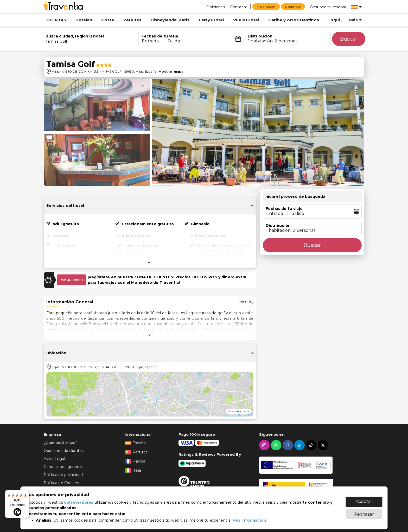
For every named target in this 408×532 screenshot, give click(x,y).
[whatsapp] (277, 445)
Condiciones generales (65, 467)
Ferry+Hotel (211, 20)
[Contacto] (239, 7)
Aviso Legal (54, 459)
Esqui (334, 20)
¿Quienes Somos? (60, 443)
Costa (108, 20)
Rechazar (364, 512)
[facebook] (288, 445)
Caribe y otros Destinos (294, 20)
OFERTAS (56, 20)
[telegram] (300, 445)
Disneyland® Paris (170, 20)
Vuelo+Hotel (246, 20)
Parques (132, 20)
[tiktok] (312, 445)
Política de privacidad (63, 475)
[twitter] (324, 445)
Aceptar (364, 499)
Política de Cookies (61, 483)
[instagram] (265, 445)
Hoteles (84, 20)
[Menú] (26, 493)
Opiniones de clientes (64, 451)
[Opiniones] (216, 7)
